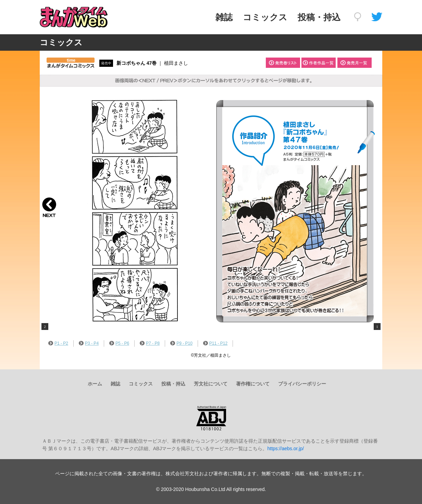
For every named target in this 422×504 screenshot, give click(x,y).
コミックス (265, 17)
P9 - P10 (181, 343)
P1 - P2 (58, 343)
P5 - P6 (119, 343)
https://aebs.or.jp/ (286, 448)
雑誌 (224, 17)
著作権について (253, 384)
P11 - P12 (215, 343)
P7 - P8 (150, 343)
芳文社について (211, 384)
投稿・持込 (319, 17)
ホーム (95, 384)
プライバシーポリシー (302, 384)
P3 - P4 (89, 343)
